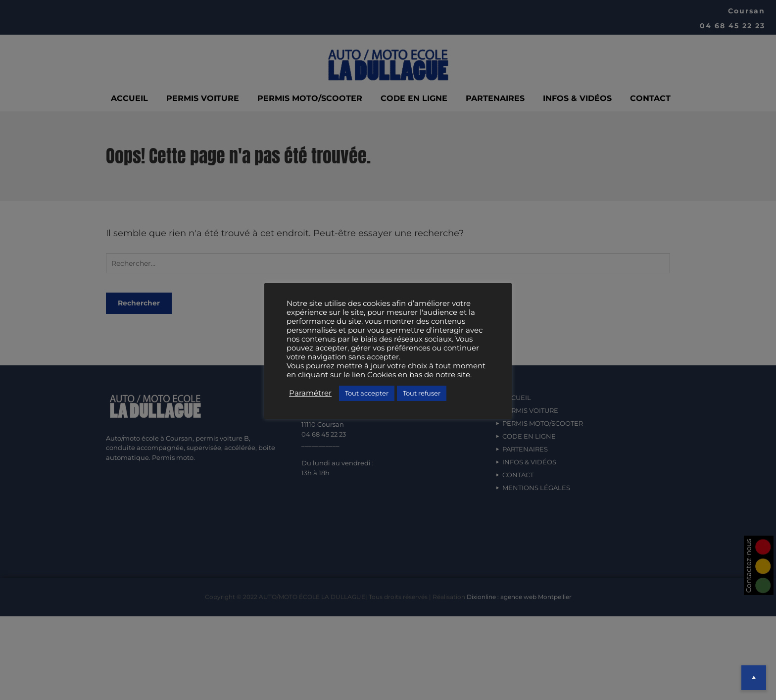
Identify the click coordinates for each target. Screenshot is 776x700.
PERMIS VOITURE (203, 98)
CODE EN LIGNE (414, 98)
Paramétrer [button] (310, 393)
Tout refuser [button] (422, 393)
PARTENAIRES (495, 98)
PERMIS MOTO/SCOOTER (310, 98)
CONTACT (650, 98)
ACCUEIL (129, 98)
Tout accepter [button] (367, 393)
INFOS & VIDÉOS (577, 98)
